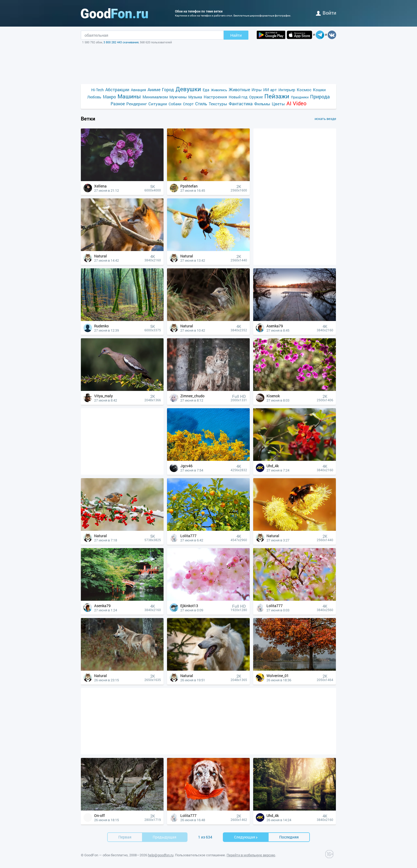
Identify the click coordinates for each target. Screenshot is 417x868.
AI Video (296, 103)
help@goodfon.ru (161, 855)
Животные (239, 89)
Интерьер (287, 90)
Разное (118, 104)
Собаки (175, 104)
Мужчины (178, 97)
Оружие (256, 97)
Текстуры (218, 104)
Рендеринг (137, 104)
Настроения (215, 97)
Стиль (201, 104)
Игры (257, 90)
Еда (206, 90)
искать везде (325, 119)
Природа (320, 97)
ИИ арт (270, 90)
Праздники (300, 97)
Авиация (138, 90)
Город (168, 89)
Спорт (188, 104)
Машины (129, 96)
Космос (304, 90)
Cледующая (246, 837)
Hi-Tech (97, 90)
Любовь (94, 97)
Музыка (195, 97)
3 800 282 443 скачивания (121, 42)
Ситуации (158, 104)
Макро (109, 97)
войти (326, 13)
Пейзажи (277, 96)
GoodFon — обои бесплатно (106, 855)
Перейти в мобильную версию (251, 855)
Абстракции (117, 89)
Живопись (219, 90)
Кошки (319, 90)
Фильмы (262, 104)
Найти (236, 35)
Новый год (238, 97)
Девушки (188, 89)
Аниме (154, 89)
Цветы (278, 104)
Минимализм (155, 97)
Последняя (289, 837)
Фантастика (241, 104)
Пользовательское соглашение (200, 855)
